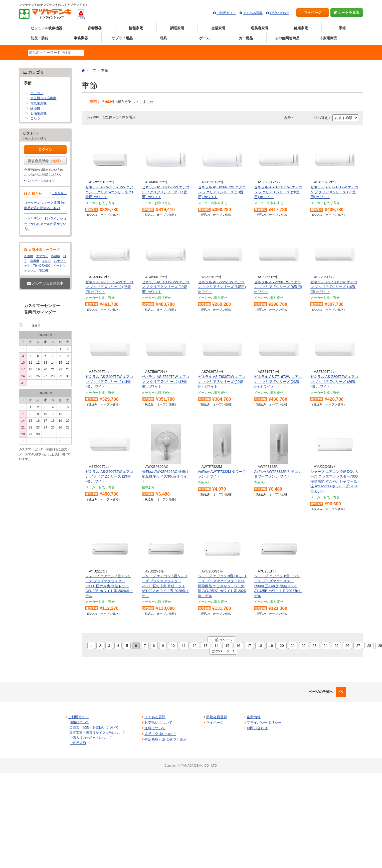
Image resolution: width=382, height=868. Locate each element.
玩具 (163, 38)
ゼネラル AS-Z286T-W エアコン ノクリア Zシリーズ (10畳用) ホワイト (334, 287)
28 (369, 646)
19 (271, 646)
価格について (79, 722)
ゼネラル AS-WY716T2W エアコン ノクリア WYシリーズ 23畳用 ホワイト (109, 192)
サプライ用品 (122, 38)
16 (238, 646)
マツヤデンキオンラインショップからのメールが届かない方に (45, 224)
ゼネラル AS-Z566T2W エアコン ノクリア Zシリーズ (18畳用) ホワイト (166, 382)
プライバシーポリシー (264, 722)
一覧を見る (59, 193)
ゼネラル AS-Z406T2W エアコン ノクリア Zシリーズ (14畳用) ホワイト (109, 382)
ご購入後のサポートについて (91, 738)
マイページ (313, 13)
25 (336, 646)
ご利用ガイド (226, 13)
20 (282, 646)
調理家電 (177, 28)
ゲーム (205, 38)
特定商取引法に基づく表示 (165, 739)
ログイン (45, 150)
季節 (342, 28)
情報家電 (136, 28)
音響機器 (95, 28)
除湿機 (35, 108)
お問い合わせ (279, 13)
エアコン (37, 93)
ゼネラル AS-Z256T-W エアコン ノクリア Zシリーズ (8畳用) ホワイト (278, 287)
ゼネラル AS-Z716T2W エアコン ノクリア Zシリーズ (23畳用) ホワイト (278, 382)
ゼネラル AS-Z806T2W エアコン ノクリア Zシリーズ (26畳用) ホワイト (334, 382)
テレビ (47, 261)
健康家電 (301, 28)
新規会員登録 (45, 161)
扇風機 (35, 261)
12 (195, 646)
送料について (155, 728)
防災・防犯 (40, 38)
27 (358, 646)
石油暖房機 (38, 113)
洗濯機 (29, 256)
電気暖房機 (38, 103)
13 (206, 646)
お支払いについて (158, 722)
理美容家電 (260, 28)
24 (326, 646)
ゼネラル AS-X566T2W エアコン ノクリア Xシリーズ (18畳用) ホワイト (222, 192)
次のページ (223, 651)
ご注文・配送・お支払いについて (94, 727)
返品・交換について (160, 734)
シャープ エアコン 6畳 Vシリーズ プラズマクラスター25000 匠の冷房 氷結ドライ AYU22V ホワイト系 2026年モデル (165, 586)
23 (315, 646)
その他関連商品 (287, 38)
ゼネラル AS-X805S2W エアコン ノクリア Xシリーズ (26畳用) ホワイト (109, 287)
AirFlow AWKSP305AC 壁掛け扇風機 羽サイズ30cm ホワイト (165, 476)
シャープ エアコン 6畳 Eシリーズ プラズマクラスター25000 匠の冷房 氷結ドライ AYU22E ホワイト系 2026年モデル (109, 586)
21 (293, 646)
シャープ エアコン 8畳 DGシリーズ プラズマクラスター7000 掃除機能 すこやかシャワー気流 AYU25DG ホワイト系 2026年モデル (222, 586)
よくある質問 (253, 13)
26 (347, 646)
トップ (91, 70)
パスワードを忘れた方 (41, 181)
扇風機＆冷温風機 (43, 98)
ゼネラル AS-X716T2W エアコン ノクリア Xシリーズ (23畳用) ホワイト (334, 192)
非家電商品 (328, 38)
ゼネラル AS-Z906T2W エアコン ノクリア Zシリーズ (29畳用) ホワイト (109, 476)
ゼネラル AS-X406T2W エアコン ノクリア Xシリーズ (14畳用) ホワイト (166, 192)
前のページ (221, 640)
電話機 (44, 270)
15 (227, 646)
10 (173, 646)
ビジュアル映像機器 (47, 28)
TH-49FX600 (42, 266)
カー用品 (246, 38)
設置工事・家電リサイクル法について (97, 733)
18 (260, 646)
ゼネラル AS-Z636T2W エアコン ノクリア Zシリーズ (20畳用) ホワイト (222, 382)
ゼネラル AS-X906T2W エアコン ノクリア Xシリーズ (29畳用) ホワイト (166, 287)
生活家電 (218, 28)
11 (184, 646)
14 (217, 646)
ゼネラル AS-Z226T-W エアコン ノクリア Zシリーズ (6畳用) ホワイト (222, 287)
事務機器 (81, 38)
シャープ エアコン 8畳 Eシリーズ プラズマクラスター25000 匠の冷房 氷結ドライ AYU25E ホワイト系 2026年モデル (278, 586)
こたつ (35, 118)
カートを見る (347, 13)
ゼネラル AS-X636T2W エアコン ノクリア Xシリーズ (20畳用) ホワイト (278, 192)
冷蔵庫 (56, 256)
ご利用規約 (78, 743)
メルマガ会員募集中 (45, 283)
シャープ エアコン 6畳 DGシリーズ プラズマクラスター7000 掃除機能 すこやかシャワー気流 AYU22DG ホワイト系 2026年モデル (335, 481)
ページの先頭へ (321, 692)
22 (304, 646)
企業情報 (254, 717)
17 (249, 646)
